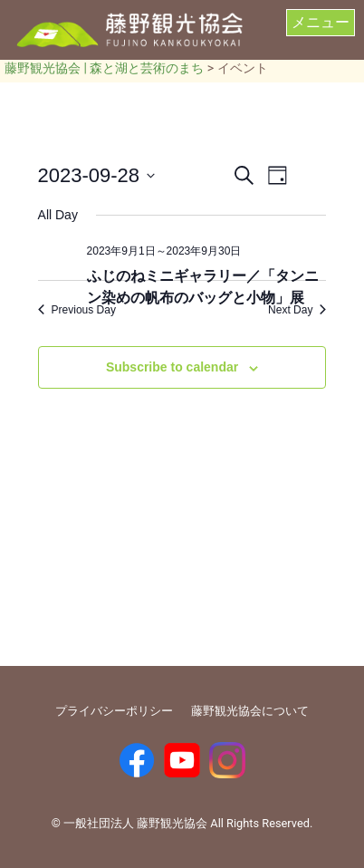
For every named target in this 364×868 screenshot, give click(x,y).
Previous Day (77, 310)
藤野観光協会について (250, 711)
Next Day (297, 310)
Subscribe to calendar (172, 367)
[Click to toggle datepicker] (97, 175)
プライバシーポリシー (114, 711)
